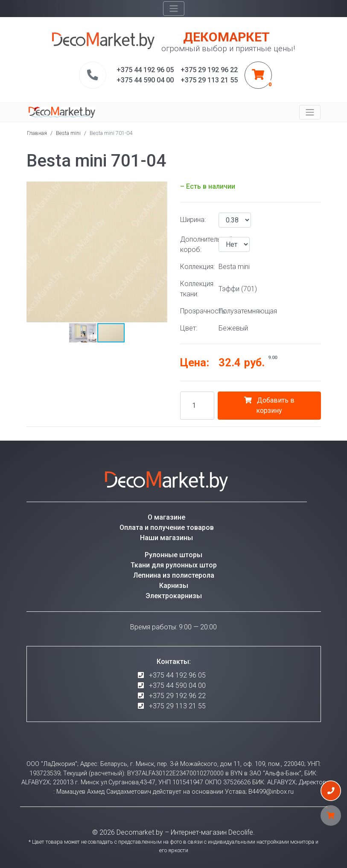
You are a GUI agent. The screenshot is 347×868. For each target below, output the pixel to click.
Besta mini (68, 133)
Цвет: (189, 328)
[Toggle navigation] (174, 9)
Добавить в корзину (269, 405)
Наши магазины (166, 538)
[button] (160, 189)
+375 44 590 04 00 (177, 685)
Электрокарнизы (174, 596)
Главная (37, 133)
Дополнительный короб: (196, 244)
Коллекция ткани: (196, 289)
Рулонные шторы (173, 555)
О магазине (166, 517)
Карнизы (174, 586)
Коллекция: (196, 267)
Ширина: (193, 220)
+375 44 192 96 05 (177, 675)
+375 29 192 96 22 (177, 696)
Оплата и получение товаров (167, 528)
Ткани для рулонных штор (174, 565)
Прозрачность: (196, 311)
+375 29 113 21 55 (177, 706)
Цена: (195, 362)
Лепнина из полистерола (174, 575)
